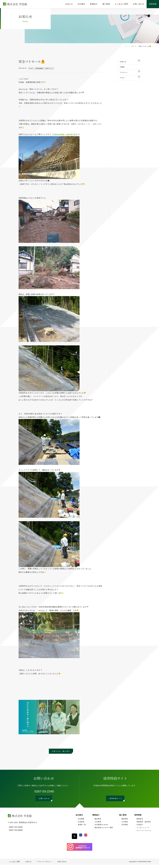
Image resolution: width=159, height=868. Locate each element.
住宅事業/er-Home (101, 828)
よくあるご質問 (15, 865)
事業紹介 (96, 818)
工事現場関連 (41, 68)
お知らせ (124, 62)
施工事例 (123, 818)
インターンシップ (143, 831)
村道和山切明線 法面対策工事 (66, 134)
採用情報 (138, 818)
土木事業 (98, 825)
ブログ (31, 68)
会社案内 (79, 818)
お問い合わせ (62, 865)
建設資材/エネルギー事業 (104, 831)
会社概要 (81, 822)
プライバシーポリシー (45, 865)
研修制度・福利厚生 (144, 825)
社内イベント (53, 68)
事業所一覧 (82, 828)
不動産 (123, 68)
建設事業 (98, 822)
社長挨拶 (81, 825)
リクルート (125, 74)
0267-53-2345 (44, 792)
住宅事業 (125, 828)
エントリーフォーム (144, 834)
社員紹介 (140, 828)
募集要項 (140, 822)
